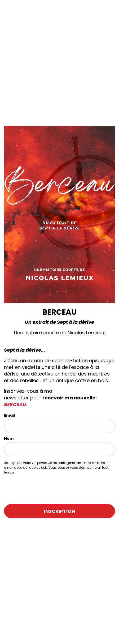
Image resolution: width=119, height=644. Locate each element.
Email (9, 415)
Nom (9, 438)
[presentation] (35, 487)
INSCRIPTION (59, 511)
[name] (59, 449)
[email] (59, 426)
